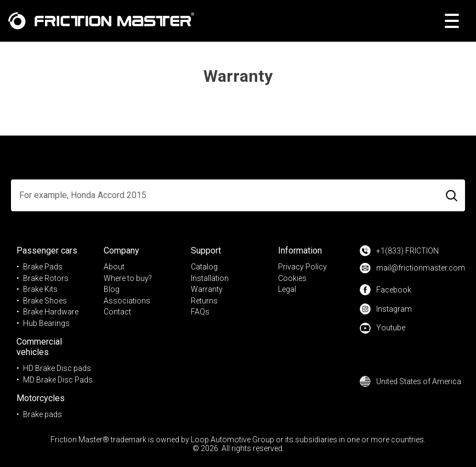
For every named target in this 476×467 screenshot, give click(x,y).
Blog (112, 289)
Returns (204, 301)
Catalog (204, 267)
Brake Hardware (51, 312)
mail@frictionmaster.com (412, 268)
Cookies (292, 278)
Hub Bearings (46, 323)
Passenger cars (47, 251)
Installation (210, 278)
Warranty (207, 289)
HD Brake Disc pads (57, 368)
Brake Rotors (46, 278)
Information (300, 251)
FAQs (200, 312)
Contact (117, 312)
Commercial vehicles (39, 347)
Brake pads (42, 414)
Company (121, 251)
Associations (127, 301)
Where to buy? (128, 278)
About (114, 267)
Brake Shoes (45, 301)
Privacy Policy (302, 267)
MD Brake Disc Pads (58, 380)
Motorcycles (41, 398)
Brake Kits (40, 289)
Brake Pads (43, 267)
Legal (287, 289)
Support (206, 251)
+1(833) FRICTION (399, 251)
